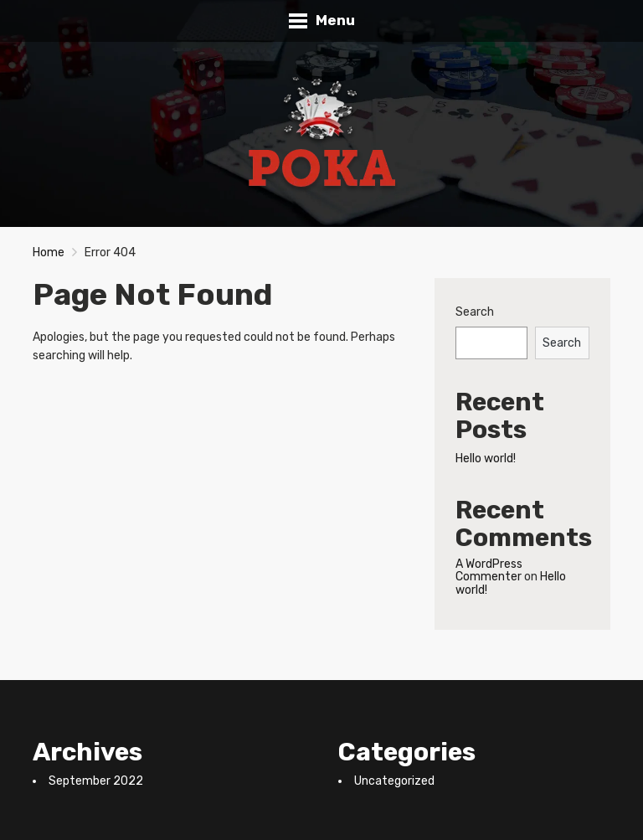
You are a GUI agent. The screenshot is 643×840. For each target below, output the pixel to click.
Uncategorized (394, 781)
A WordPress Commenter (489, 570)
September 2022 (96, 781)
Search (475, 312)
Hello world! (486, 459)
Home (49, 253)
